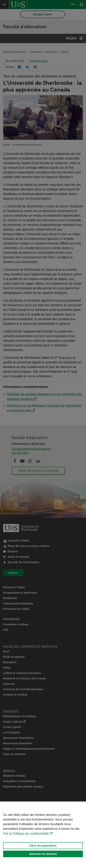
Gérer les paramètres (43, 846)
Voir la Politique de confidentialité (26, 834)
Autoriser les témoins (43, 854)
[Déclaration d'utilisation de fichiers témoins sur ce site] (43, 835)
